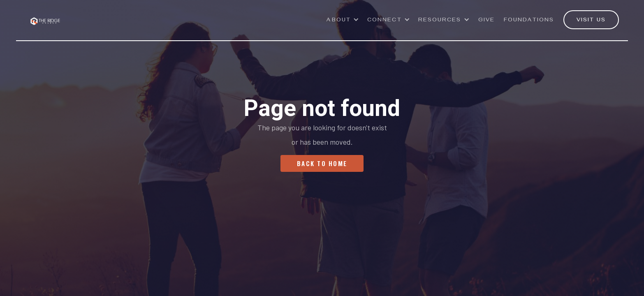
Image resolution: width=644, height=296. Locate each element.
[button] (343, 24)
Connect (385, 21)
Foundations (529, 21)
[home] (45, 16)
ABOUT (339, 21)
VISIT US (591, 21)
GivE (486, 21)
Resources (440, 21)
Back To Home (322, 163)
